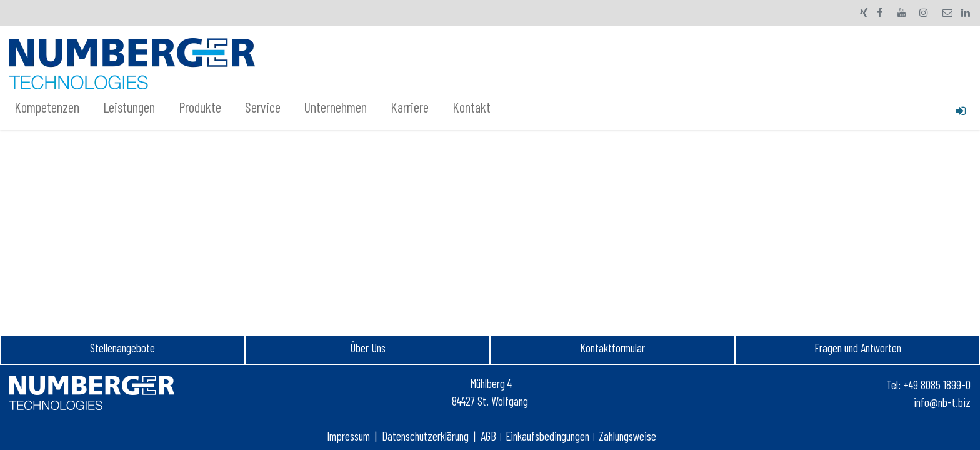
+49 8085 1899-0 (937, 385)
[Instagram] (924, 12)
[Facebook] (880, 12)
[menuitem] (54, 107)
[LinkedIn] (966, 12)
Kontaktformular (612, 348)
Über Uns (368, 348)
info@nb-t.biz (942, 402)
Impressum (348, 436)
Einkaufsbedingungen (547, 436)
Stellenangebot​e (122, 348)
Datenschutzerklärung (425, 436)
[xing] (864, 12)
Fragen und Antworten (858, 348)
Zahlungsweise (627, 436)
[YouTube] (902, 12)
